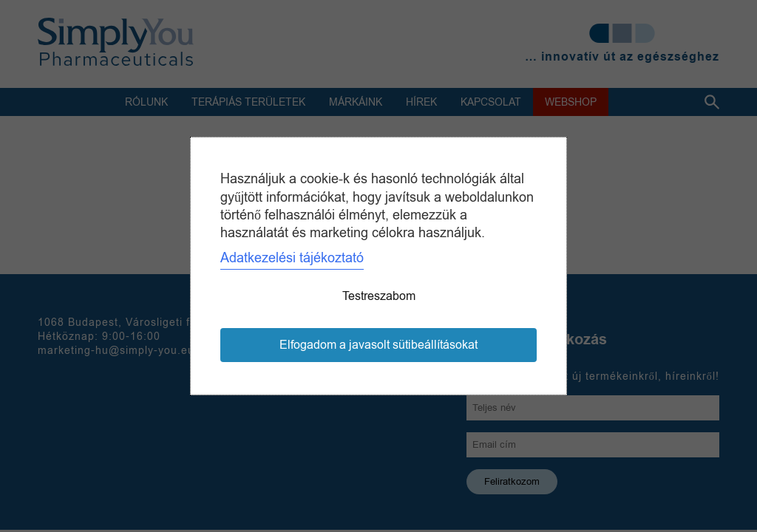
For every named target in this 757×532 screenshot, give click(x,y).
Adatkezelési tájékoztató (292, 258)
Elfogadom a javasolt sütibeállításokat (378, 345)
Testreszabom (379, 296)
